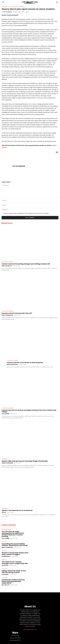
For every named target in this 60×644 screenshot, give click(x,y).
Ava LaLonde (5, 414)
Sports (4, 542)
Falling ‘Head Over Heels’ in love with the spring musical (14, 572)
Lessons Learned (8, 262)
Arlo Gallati (6, 585)
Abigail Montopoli (12, 365)
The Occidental (8, 12)
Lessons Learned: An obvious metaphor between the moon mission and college (29, 411)
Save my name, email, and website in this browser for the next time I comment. (26, 213)
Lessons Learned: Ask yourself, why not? (17, 313)
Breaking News (7, 530)
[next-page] (5, 520)
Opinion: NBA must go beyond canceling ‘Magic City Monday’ (25, 461)
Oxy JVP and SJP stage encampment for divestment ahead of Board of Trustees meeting (13, 534)
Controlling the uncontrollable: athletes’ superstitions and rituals (15, 545)
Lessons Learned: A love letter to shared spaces (25, 362)
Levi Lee (4, 512)
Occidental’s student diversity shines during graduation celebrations (13, 581)
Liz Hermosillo (6, 556)
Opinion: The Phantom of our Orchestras (17, 510)
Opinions (5, 459)
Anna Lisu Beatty (7, 266)
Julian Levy (5, 565)
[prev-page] (3, 520)
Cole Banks (5, 574)
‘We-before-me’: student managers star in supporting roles (15, 563)
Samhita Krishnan (7, 463)
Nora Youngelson (7, 315)
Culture (5, 569)
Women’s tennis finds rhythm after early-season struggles (15, 554)
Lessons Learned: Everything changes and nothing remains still (26, 264)
